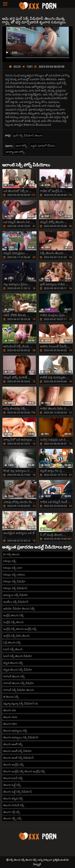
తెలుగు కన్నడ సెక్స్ (13, 798)
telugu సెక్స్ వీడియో (14, 581)
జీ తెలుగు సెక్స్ (11, 697)
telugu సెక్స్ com (13, 568)
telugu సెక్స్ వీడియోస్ (15, 588)
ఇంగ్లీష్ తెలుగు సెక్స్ (13, 615)
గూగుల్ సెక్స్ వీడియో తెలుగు (19, 690)
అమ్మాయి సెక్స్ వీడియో (16, 595)
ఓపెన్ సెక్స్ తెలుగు (13, 649)
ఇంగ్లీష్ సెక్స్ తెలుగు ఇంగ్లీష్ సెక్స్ (20, 629)
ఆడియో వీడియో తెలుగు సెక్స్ (19, 609)
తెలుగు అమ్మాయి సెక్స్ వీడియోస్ (21, 737)
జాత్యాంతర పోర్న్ (15, 152)
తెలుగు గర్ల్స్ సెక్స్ (12, 818)
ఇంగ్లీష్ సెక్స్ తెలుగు (13, 622)
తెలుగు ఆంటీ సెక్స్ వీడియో (17, 751)
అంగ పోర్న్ (21, 146)
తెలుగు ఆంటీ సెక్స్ (13, 744)
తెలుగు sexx (10, 717)
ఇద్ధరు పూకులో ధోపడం (43, 146)
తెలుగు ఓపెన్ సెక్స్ (13, 778)
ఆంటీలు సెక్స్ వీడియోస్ (16, 602)
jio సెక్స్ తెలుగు (11, 554)
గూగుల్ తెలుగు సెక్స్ (14, 676)
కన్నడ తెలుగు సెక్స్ (13, 663)
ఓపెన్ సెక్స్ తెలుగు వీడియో (18, 656)
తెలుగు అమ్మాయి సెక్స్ (15, 731)
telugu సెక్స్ (10, 561)
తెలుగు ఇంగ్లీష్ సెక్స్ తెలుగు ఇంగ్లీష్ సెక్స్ (24, 771)
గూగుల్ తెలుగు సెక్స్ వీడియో (19, 683)
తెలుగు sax (10, 710)
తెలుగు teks (10, 724)
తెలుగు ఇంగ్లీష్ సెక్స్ (13, 764)
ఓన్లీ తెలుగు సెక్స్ (12, 642)
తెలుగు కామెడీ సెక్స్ (14, 805)
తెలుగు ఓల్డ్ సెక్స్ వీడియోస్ (18, 792)
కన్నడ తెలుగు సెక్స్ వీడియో (18, 670)
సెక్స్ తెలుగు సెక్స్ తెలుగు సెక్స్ (23, 860)
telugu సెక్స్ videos (14, 575)
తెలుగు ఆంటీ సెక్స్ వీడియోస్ (18, 758)
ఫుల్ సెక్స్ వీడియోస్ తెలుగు (28, 135)
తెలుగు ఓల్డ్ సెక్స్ (12, 785)
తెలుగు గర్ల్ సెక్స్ (12, 812)
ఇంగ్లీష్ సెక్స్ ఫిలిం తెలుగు (16, 636)
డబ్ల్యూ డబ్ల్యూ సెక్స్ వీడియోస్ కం (21, 703)
